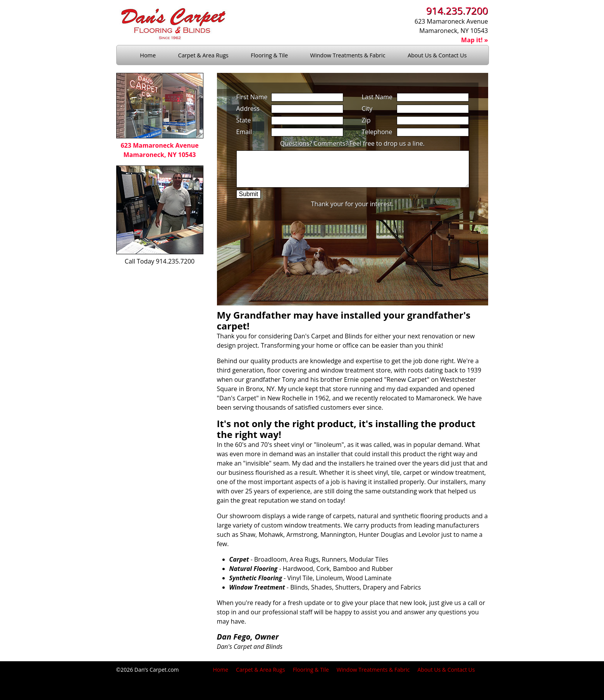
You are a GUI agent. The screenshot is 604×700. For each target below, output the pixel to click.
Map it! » (474, 40)
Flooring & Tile (269, 55)
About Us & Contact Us (438, 55)
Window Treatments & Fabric (348, 55)
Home (148, 55)
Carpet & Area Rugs (203, 55)
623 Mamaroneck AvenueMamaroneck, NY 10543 (160, 145)
